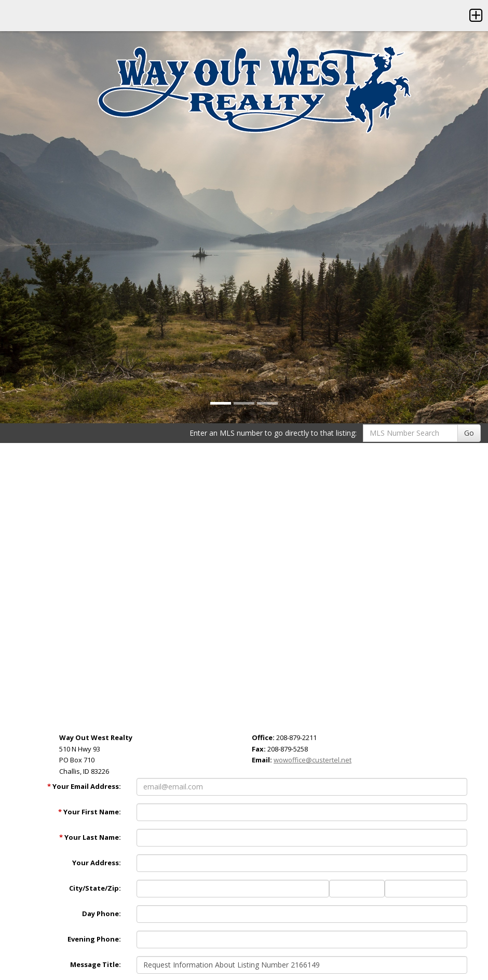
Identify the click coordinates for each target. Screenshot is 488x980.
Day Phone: (101, 914)
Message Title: (96, 964)
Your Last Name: (90, 837)
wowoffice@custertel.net (313, 760)
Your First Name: (90, 812)
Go (469, 433)
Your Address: (97, 863)
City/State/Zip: (95, 888)
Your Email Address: (84, 786)
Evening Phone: (94, 939)
